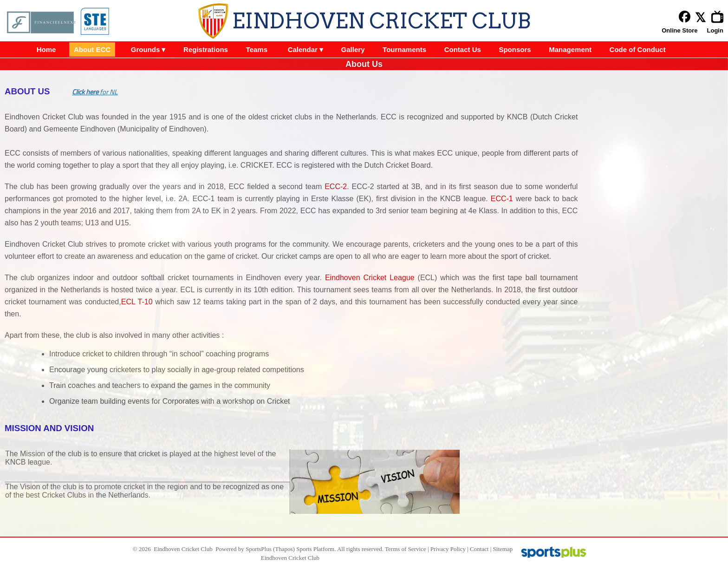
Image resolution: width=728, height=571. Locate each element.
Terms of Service (406, 549)
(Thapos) (284, 549)
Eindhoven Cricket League (370, 278)
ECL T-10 (137, 302)
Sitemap (503, 549)
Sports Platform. (316, 549)
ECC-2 (336, 187)
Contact (479, 549)
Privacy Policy (448, 549)
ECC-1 (502, 199)
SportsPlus (259, 549)
